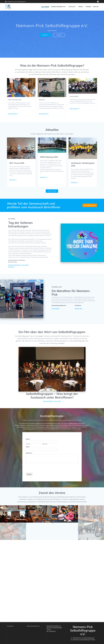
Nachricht (29, 453)
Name (28, 439)
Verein (80, 7)
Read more (12, 180)
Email (28, 447)
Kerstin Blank (55, 309)
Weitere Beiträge (52, 191)
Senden (29, 474)
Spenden (89, 7)
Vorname (28, 444)
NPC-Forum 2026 (17, 163)
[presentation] (37, 470)
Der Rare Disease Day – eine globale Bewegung (19, 266)
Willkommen (45, 7)
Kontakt (96, 7)
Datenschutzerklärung (33, 626)
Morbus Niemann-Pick (58, 7)
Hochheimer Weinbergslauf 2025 (83, 164)
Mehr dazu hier (13, 114)
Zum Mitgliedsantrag (90, 205)
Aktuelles (72, 7)
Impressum (10, 626)
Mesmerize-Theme (90, 640)
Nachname (45, 444)
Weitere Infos (79, 309)
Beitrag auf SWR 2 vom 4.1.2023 (52, 401)
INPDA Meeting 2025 (49, 157)
